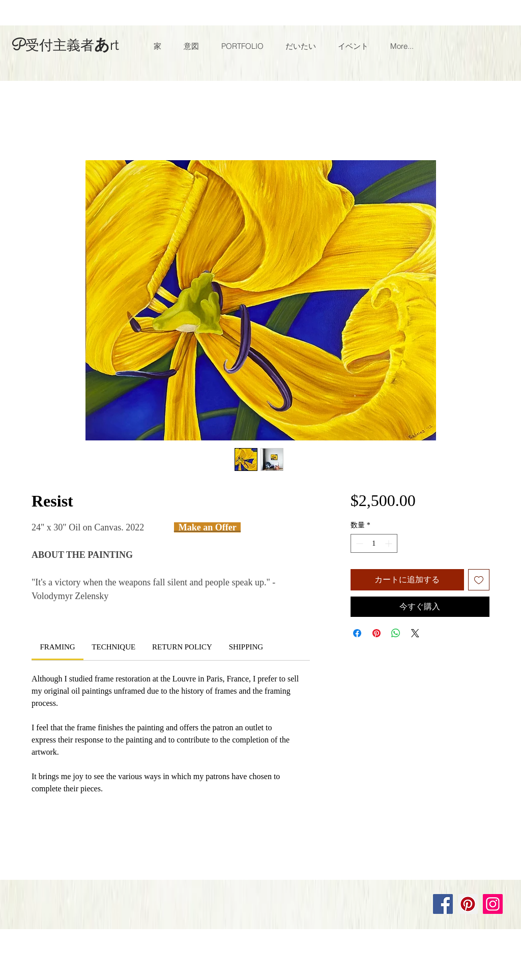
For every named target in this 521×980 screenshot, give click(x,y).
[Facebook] (443, 904)
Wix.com (150, 869)
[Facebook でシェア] (357, 633)
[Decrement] (358, 543)
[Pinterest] (468, 904)
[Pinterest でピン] (377, 633)
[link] (57, 647)
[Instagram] (493, 904)
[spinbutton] (374, 543)
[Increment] (389, 543)
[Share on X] (415, 633)
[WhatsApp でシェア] (396, 633)
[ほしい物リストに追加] (479, 580)
